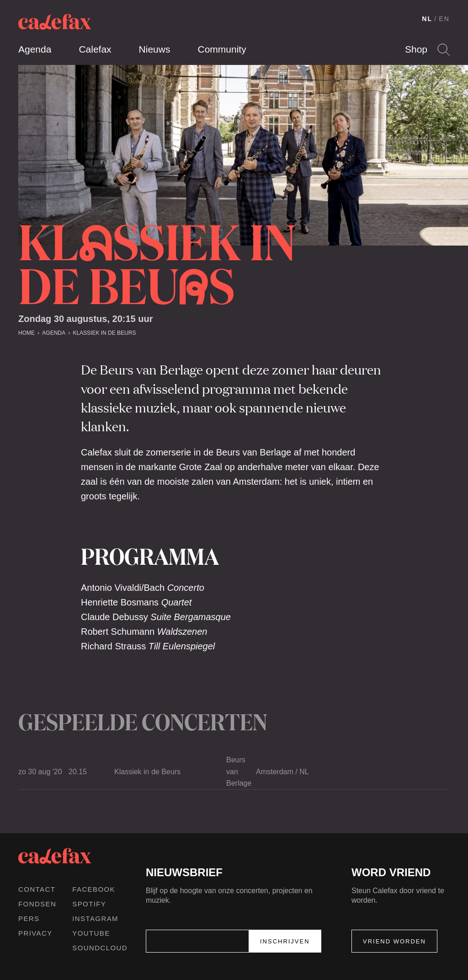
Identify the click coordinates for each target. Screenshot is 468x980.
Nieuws (155, 49)
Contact (37, 889)
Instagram (95, 918)
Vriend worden (394, 941)
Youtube (91, 933)
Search (444, 50)
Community (222, 49)
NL (427, 19)
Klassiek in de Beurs (104, 333)
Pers (29, 918)
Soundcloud (100, 948)
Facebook (94, 889)
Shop (416, 49)
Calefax (95, 49)
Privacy (35, 933)
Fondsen (37, 904)
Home (27, 333)
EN (444, 19)
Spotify (89, 904)
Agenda (35, 49)
